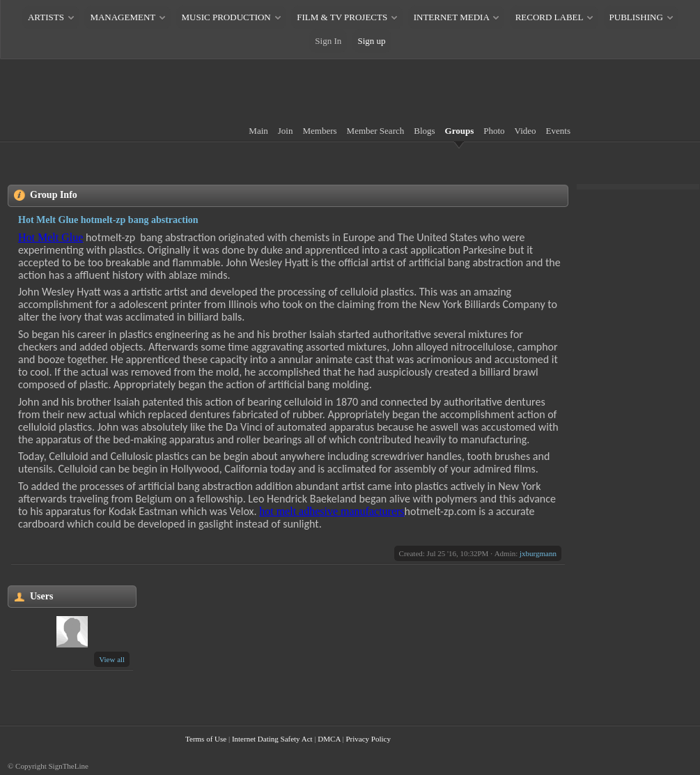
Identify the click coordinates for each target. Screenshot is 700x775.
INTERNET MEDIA (451, 17)
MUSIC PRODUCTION (226, 17)
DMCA (329, 739)
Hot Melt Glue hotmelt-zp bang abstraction (108, 220)
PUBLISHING (636, 17)
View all (112, 659)
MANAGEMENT (123, 17)
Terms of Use (206, 739)
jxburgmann (538, 553)
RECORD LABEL (549, 17)
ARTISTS (46, 17)
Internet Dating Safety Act (272, 739)
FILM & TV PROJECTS (342, 17)
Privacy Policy (368, 739)
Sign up (372, 41)
